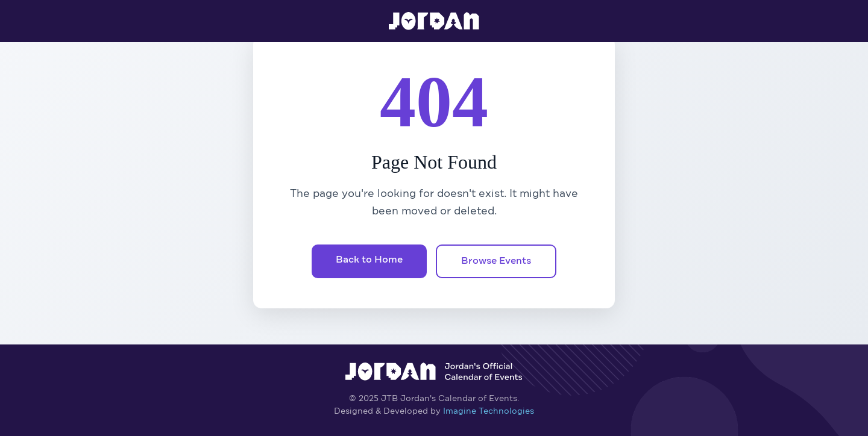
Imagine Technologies (489, 411)
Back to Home (369, 260)
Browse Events (496, 261)
